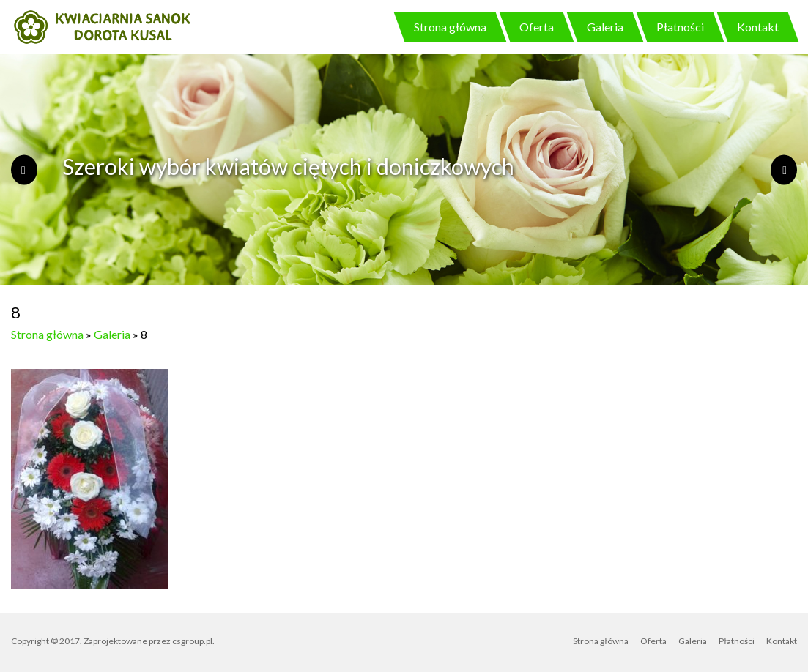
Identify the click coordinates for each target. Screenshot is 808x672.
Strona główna (450, 27)
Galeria (605, 27)
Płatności (680, 27)
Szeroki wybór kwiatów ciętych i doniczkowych (288, 166)
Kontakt (758, 27)
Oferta (537, 27)
